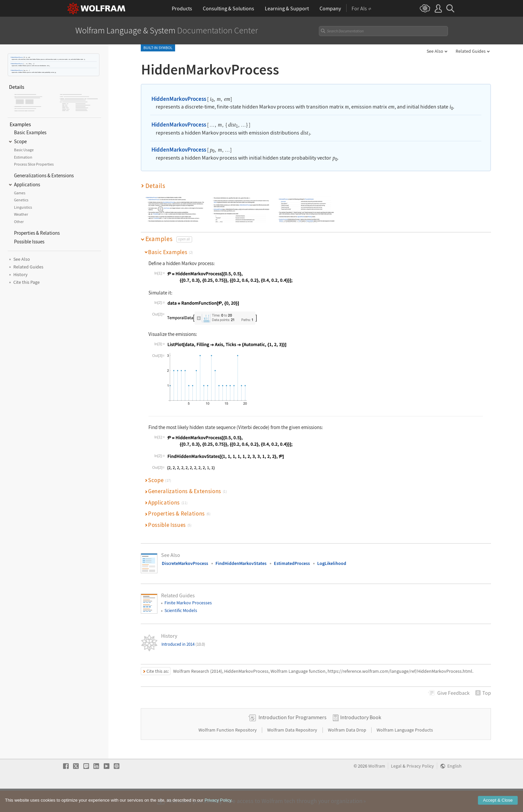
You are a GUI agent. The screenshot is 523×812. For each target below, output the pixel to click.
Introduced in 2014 (183, 644)
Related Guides (471, 51)
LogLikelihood (332, 563)
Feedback (453, 693)
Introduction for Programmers (293, 739)
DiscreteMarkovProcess (185, 563)
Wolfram (377, 787)
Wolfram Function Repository (228, 751)
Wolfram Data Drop (348, 751)
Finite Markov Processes (188, 603)
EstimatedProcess (292, 563)
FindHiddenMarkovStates (241, 563)
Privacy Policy (420, 787)
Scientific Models (181, 610)
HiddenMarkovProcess (17, 57)
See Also (435, 51)
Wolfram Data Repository (293, 751)
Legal (396, 787)
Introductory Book (361, 739)
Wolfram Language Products (405, 751)
